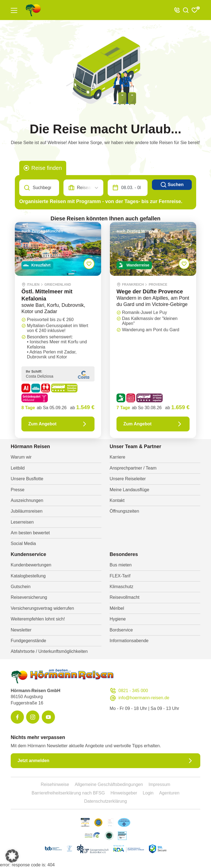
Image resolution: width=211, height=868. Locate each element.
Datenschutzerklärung (105, 801)
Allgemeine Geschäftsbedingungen (109, 784)
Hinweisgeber (124, 793)
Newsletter (21, 630)
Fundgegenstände (28, 641)
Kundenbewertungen (31, 565)
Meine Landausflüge (129, 490)
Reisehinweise (55, 784)
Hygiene (118, 619)
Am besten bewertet (30, 533)
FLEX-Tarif (120, 576)
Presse (18, 490)
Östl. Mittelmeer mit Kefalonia (47, 295)
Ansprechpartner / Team (133, 468)
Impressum (159, 784)
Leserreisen (22, 522)
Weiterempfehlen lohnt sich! (38, 619)
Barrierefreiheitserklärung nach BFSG (68, 793)
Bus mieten (121, 565)
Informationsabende (129, 641)
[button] (12, 856)
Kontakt (117, 500)
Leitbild (18, 468)
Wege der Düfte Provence (150, 291)
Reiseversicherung (29, 597)
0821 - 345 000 (129, 691)
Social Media (23, 543)
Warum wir (21, 457)
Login (148, 793)
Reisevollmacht (124, 597)
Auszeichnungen (27, 500)
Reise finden (47, 168)
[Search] (39, 188)
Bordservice (121, 630)
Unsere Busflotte (27, 479)
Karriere (117, 457)
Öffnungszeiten (124, 511)
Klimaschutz (121, 587)
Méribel (117, 608)
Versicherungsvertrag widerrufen (42, 608)
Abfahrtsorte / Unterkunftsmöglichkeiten (49, 651)
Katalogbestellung (28, 576)
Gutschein (21, 587)
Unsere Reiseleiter (128, 479)
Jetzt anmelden (105, 761)
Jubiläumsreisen (27, 511)
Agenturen (169, 793)
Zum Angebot (58, 424)
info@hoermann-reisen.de (139, 698)
